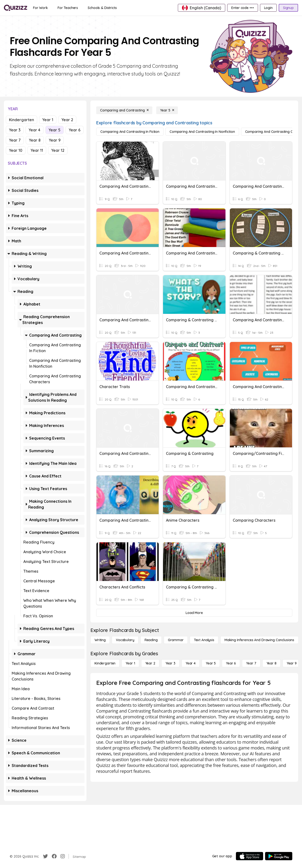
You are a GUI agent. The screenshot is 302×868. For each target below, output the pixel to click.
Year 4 (35, 130)
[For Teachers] (68, 8)
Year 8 (35, 140)
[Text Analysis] (204, 640)
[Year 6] (231, 663)
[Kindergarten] (105, 663)
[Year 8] (272, 663)
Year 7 (15, 140)
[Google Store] (279, 856)
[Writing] (100, 640)
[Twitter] (45, 856)
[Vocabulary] (125, 640)
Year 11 (37, 150)
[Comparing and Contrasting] (124, 110)
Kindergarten (22, 120)
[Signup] (288, 8)
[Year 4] (191, 663)
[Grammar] (176, 640)
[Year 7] (251, 663)
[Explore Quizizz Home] (16, 8)
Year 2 (67, 120)
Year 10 (16, 150)
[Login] (268, 8)
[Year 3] (170, 663)
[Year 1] (130, 663)
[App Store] (250, 856)
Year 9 (55, 140)
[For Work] (40, 8)
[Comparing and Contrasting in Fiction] (130, 132)
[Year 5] (167, 110)
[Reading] (151, 640)
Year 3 (15, 130)
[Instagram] (63, 856)
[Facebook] (54, 856)
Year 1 (48, 120)
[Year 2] (150, 663)
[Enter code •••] (242, 8)
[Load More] (194, 613)
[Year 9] (292, 663)
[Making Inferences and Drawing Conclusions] (259, 640)
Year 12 (58, 150)
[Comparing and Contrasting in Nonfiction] (202, 132)
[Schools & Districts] (102, 8)
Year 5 (55, 130)
